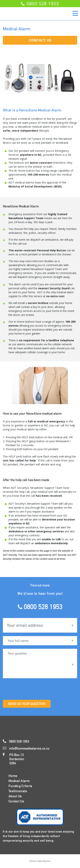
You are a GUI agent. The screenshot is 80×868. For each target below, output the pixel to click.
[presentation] (32, 689)
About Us (15, 796)
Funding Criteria (20, 786)
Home (13, 776)
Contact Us (40, 40)
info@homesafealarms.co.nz (26, 748)
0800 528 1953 (40, 3)
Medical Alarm (19, 781)
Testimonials (18, 791)
